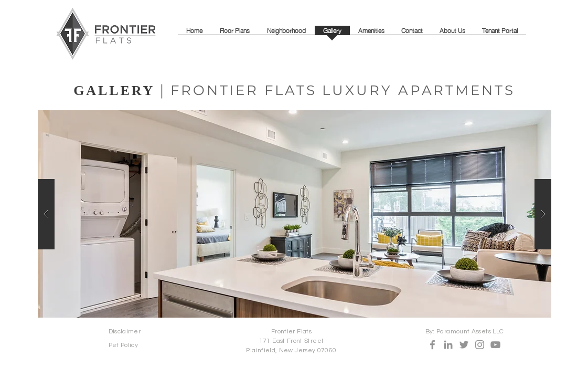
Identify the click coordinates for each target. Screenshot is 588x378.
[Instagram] (480, 345)
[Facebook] (432, 345)
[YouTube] (495, 345)
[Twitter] (464, 345)
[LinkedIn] (448, 345)
